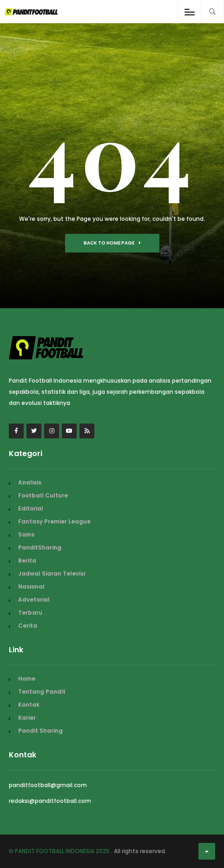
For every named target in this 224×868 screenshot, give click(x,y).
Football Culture (43, 495)
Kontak (29, 705)
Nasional (31, 586)
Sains (26, 534)
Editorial (31, 508)
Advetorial (34, 600)
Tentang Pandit (42, 692)
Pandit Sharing (40, 731)
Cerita (28, 626)
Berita (27, 560)
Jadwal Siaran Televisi (52, 573)
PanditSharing (40, 547)
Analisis (30, 482)
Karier (27, 718)
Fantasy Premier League (54, 521)
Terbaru (30, 613)
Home (27, 679)
